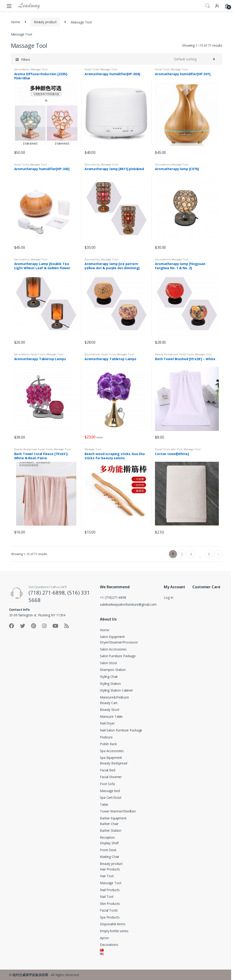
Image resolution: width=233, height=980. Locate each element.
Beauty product (45, 22)
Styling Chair (109, 677)
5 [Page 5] (209, 554)
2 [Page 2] (182, 554)
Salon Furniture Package (118, 656)
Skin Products (110, 904)
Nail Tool (107, 897)
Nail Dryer (107, 723)
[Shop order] (194, 59)
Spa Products (110, 917)
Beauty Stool (109, 710)
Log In (168, 597)
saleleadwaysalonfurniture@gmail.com (128, 604)
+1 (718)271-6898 (113, 597)
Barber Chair (109, 824)
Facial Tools (92, 69)
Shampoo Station (113, 670)
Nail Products (110, 890)
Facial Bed (108, 770)
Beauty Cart (109, 703)
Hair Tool (177, 449)
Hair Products (110, 869)
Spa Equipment (111, 758)
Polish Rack (108, 744)
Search (207, 6)
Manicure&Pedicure (114, 697)
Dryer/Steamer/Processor (119, 642)
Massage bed (110, 791)
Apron (104, 938)
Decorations (22, 69)
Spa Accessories (112, 751)
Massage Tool (39, 69)
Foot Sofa (107, 784)
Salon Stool (108, 663)
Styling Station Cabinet (116, 690)
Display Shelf (109, 843)
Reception (107, 837)
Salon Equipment (112, 637)
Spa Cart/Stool (111, 797)
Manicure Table (111, 716)
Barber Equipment (113, 818)
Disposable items (113, 924)
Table (104, 804)
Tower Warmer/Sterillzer (118, 811)
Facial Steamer (111, 777)
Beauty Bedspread (166, 354)
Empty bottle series (114, 931)
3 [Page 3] (191, 554)
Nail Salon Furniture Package (121, 730)
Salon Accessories (113, 649)
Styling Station (110, 684)
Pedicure (106, 737)
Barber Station (111, 830)
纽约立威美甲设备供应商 (30, 975)
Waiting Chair (110, 857)
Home (15, 22)
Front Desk (108, 850)
